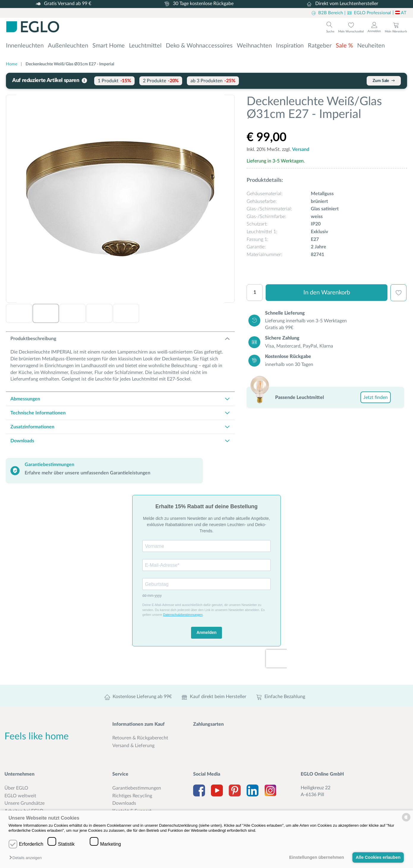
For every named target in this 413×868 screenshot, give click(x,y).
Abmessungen (25, 399)
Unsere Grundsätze (25, 803)
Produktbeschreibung (33, 339)
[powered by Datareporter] (406, 821)
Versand (301, 149)
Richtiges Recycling (132, 796)
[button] (27, 858)
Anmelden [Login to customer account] (374, 31)
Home (12, 64)
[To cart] (396, 27)
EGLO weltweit (20, 796)
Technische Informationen (38, 413)
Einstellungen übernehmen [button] (317, 857)
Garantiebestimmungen (137, 788)
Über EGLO (16, 788)
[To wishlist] (351, 27)
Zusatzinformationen (32, 427)
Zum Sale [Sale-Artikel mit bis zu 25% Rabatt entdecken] (384, 81)
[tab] (120, 339)
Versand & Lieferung (133, 746)
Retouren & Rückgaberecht (140, 738)
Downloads (22, 441)
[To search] (330, 27)
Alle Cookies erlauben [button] (378, 857)
